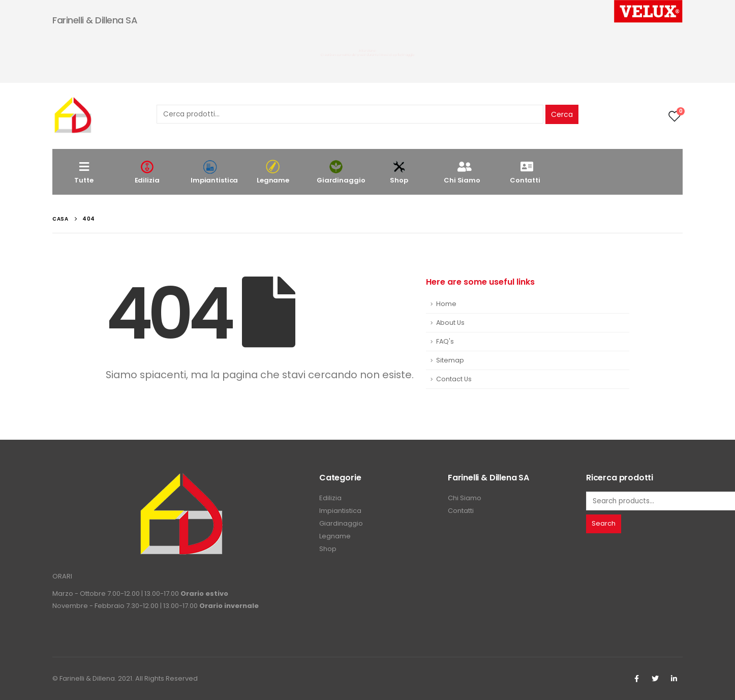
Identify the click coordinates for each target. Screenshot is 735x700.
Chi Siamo (462, 172)
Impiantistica (214, 172)
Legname (273, 172)
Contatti (525, 172)
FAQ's (445, 341)
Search (604, 523)
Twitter (655, 679)
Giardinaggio (341, 172)
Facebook (636, 679)
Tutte (84, 172)
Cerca (562, 114)
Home (446, 304)
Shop (399, 172)
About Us (450, 323)
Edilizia (147, 172)
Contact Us (454, 379)
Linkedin (674, 679)
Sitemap (450, 360)
